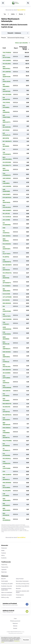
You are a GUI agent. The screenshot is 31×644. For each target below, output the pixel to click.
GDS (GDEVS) (7, 391)
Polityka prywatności (15, 621)
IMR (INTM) (6, 138)
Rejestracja (4, 572)
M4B (4, 228)
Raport (16, 48)
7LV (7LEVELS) (7, 217)
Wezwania (18, 589)
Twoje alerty (4, 565)
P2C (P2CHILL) (7, 459)
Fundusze (4, 553)
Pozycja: (15, 38)
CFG (4, 471)
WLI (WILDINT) (7, 491)
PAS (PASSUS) (7, 244)
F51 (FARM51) (7, 286)
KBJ (4, 306)
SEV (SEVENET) (7, 265)
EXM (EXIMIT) (7, 194)
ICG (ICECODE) (7, 162)
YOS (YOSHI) (6, 102)
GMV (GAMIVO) (7, 475)
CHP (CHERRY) (7, 61)
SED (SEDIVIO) (7, 370)
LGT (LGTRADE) (7, 297)
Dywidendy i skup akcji (7, 586)
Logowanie (4, 570)
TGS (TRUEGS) (7, 53)
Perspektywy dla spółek (7, 584)
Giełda (3, 551)
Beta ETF (3, 579)
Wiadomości (4, 548)
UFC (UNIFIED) (7, 72)
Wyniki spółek (5, 581)
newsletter (19, 597)
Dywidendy (4, 558)
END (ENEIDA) (7, 428)
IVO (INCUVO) (6, 407)
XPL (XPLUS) (6, 214)
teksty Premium (20, 579)
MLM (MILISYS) (7, 404)
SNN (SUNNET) (7, 210)
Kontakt (15, 628)
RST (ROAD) (6, 130)
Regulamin (15, 623)
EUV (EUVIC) (6, 300)
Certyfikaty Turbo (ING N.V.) (22, 586)
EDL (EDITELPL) (7, 415)
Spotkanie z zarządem (6, 595)
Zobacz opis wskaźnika (22, 43)
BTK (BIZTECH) (7, 198)
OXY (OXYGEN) (7, 94)
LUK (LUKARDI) (7, 186)
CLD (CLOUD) (6, 294)
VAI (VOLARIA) (7, 64)
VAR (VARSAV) (7, 178)
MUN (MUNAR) (7, 303)
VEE (4, 149)
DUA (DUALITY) (7, 165)
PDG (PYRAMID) (7, 441)
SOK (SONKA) (7, 236)
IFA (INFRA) (6, 257)
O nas (15, 619)
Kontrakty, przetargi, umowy (23, 584)
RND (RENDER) (7, 483)
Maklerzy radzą (5, 597)
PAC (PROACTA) (7, 273)
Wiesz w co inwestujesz (7, 592)
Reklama (15, 626)
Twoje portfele (5, 567)
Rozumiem (26, 640)
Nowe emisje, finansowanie (22, 581)
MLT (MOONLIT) (7, 141)
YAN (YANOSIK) (7, 319)
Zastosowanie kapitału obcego (23, 48)
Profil (4, 48)
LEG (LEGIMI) (6, 220)
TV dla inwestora (20, 595)
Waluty (3, 555)
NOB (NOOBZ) (7, 352)
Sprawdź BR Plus (21, 10)
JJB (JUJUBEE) (7, 373)
